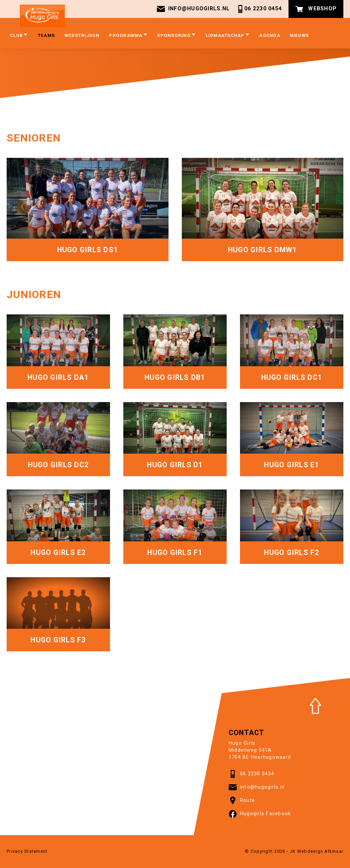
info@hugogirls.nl (193, 9)
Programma (128, 35)
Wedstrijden (82, 35)
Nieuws (299, 35)
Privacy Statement (27, 851)
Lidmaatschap (228, 35)
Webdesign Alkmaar (320, 851)
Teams (46, 35)
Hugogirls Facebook (260, 814)
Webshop (316, 9)
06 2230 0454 (259, 9)
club (19, 35)
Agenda (270, 35)
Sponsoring (177, 35)
